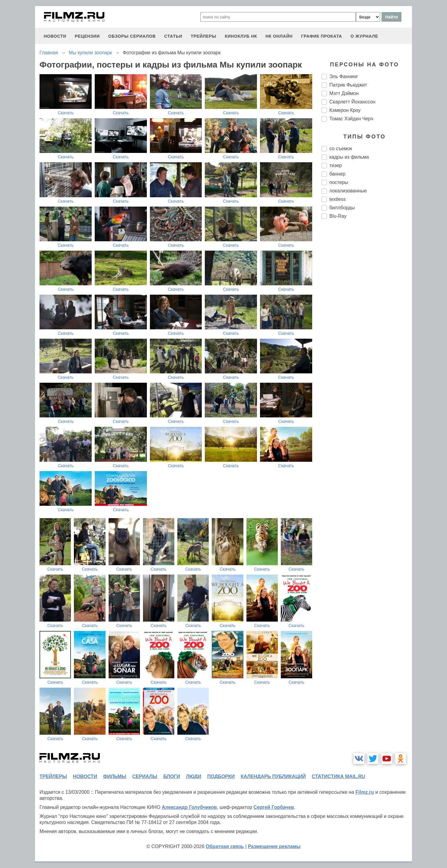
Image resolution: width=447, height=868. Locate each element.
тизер (336, 165)
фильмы (115, 776)
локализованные (348, 191)
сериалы (145, 776)
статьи (173, 36)
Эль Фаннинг (344, 76)
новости (55, 36)
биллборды (342, 208)
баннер (337, 174)
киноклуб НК (241, 36)
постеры (339, 182)
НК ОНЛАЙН (279, 36)
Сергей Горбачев (274, 807)
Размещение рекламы (274, 846)
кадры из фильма (349, 157)
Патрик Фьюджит (348, 85)
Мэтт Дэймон (344, 93)
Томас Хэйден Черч (351, 119)
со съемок (341, 149)
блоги (171, 776)
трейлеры (203, 36)
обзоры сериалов (132, 36)
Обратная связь (225, 846)
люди (194, 776)
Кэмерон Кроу (345, 110)
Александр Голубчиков (189, 807)
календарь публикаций (273, 776)
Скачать (66, 113)
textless (338, 199)
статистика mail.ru (339, 776)
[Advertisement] (367, 325)
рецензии (87, 36)
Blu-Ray (338, 216)
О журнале (364, 36)
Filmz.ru (365, 792)
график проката (322, 36)
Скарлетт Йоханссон (352, 102)
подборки (221, 776)
